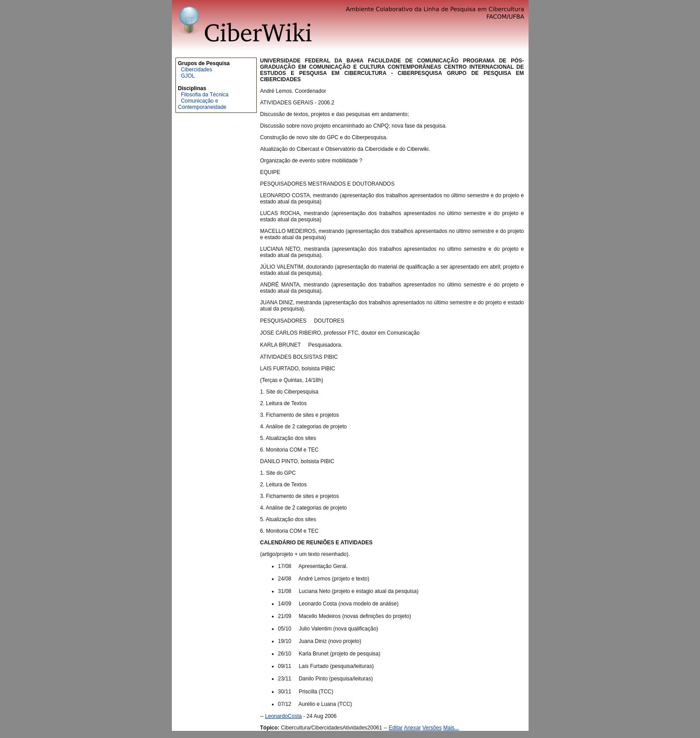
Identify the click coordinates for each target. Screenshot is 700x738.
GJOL (188, 76)
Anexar (412, 728)
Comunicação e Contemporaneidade (202, 104)
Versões (432, 728)
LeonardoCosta (283, 716)
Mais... (451, 728)
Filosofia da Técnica (205, 95)
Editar (396, 728)
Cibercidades (196, 70)
